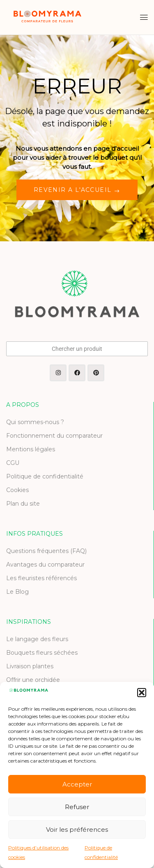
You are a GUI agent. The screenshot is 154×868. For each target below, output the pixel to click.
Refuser (77, 807)
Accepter (77, 784)
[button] (142, 693)
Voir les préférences (77, 829)
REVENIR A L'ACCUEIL (74, 190)
